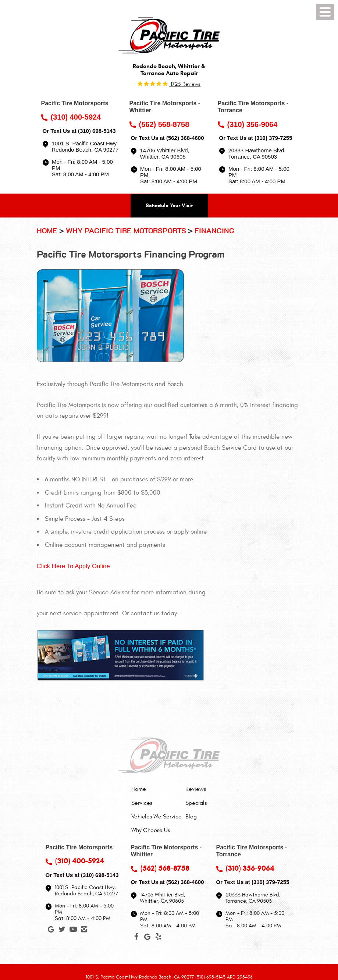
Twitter (62, 931)
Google (51, 931)
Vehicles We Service (156, 817)
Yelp (159, 938)
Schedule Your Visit (169, 206)
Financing (214, 231)
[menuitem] (156, 789)
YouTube (73, 931)
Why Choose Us (151, 830)
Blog (191, 817)
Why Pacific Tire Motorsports (126, 231)
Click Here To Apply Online (73, 566)
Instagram (84, 931)
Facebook (136, 938)
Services (142, 803)
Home (47, 231)
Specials (196, 803)
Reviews (196, 789)
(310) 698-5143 (97, 131)
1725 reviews (185, 84)
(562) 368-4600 (185, 138)
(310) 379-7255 (273, 138)
